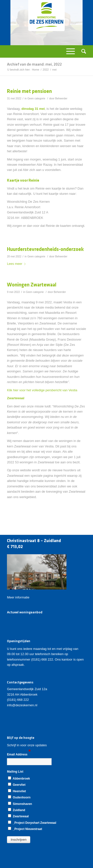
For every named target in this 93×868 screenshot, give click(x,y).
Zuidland (16, 810)
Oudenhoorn (19, 797)
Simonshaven (20, 804)
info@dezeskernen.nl (22, 705)
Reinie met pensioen (29, 92)
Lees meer (17, 264)
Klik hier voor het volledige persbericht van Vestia (42, 390)
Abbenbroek (19, 778)
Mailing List (16, 771)
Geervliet (17, 785)
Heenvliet (17, 791)
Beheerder (61, 98)
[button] (19, 840)
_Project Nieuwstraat (25, 829)
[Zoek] (82, 51)
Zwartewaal (18, 816)
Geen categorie (36, 98)
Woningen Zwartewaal (32, 285)
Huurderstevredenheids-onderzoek (45, 250)
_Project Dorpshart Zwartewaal (32, 823)
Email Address (19, 754)
